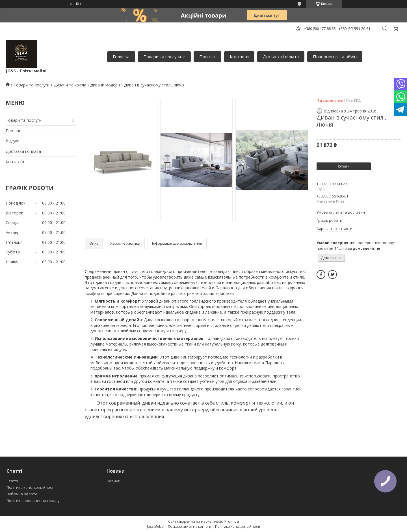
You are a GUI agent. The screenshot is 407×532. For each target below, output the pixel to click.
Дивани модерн (105, 85)
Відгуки (13, 141)
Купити (344, 166)
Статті (12, 481)
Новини (113, 481)
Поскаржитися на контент (190, 526)
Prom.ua (232, 521)
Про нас (207, 57)
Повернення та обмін (335, 57)
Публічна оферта (22, 494)
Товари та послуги (162, 57)
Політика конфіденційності (31, 487)
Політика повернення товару (33, 501)
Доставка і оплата (281, 57)
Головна (121, 57)
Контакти (239, 57)
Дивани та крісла (70, 85)
